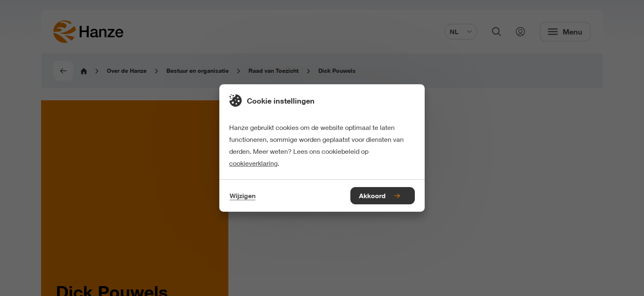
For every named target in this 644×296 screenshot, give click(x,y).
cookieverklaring (253, 163)
